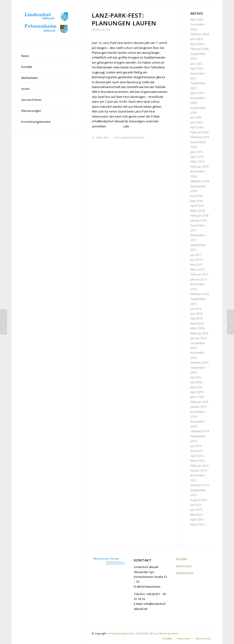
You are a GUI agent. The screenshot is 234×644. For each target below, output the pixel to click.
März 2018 (197, 211)
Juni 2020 (196, 122)
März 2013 (197, 524)
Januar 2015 (198, 407)
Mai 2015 (196, 387)
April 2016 (197, 323)
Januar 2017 (198, 279)
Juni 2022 (196, 64)
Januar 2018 (198, 220)
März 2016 (197, 328)
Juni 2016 (196, 314)
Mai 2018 (196, 201)
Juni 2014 (196, 451)
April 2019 (197, 157)
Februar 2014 (199, 466)
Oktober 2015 (200, 362)
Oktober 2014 (200, 431)
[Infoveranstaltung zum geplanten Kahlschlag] (230, 322)
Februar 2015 (199, 402)
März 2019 (197, 161)
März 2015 (197, 397)
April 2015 (197, 392)
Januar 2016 (198, 338)
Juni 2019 (196, 152)
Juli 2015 (196, 377)
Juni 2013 (196, 510)
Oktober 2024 (200, 34)
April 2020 (197, 127)
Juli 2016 (196, 309)
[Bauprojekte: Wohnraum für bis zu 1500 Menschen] (4, 322)
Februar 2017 (199, 274)
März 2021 (197, 93)
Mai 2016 (196, 318)
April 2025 (197, 19)
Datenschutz (185, 573)
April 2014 (197, 456)
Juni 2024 (196, 39)
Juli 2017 (196, 255)
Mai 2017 (196, 265)
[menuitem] (46, 56)
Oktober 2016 (200, 294)
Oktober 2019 (200, 137)
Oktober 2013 (200, 485)
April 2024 (197, 44)
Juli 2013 (196, 505)
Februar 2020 (199, 132)
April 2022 (197, 68)
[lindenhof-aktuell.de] (46, 23)
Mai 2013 (196, 515)
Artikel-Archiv (101, 30)
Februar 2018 (199, 215)
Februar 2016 (199, 333)
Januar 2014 (198, 470)
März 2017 (197, 269)
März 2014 (197, 461)
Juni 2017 (196, 260)
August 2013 (199, 500)
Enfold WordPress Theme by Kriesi (157, 633)
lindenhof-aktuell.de (121, 633)
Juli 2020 (196, 117)
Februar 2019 (199, 166)
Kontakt (181, 559)
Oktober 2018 (200, 181)
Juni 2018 (196, 196)
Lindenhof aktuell (133, 138)
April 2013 (197, 519)
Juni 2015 (196, 382)
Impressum (184, 566)
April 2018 (197, 206)
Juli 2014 (196, 446)
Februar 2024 (199, 49)
